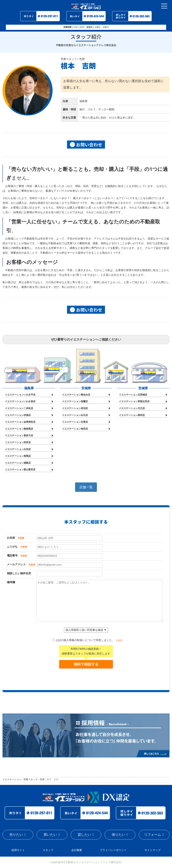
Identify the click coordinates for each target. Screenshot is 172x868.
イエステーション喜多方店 (19, 436)
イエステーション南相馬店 (19, 429)
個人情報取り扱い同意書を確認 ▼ (86, 630)
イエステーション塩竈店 (75, 402)
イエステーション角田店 (75, 429)
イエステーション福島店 (18, 463)
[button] (86, 487)
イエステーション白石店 (75, 415)
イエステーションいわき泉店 (20, 402)
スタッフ (48, 850)
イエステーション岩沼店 (75, 408)
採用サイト (18, 850)
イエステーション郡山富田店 (20, 470)
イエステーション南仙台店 (76, 395)
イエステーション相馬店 (18, 456)
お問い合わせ (86, 144)
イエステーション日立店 (132, 408)
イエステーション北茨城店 (133, 395)
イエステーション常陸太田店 (134, 402)
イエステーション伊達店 (18, 415)
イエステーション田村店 (18, 442)
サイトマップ (153, 850)
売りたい (16, 835)
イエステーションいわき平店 (20, 395)
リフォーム (153, 835)
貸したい (84, 835)
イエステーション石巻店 (75, 422)
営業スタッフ (31, 779)
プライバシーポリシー (113, 850)
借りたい (118, 835)
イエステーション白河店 (18, 449)
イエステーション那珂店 (132, 415)
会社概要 (77, 850)
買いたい (50, 835)
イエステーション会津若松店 (20, 422)
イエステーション (12, 779)
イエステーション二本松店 (19, 408)
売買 (42, 779)
